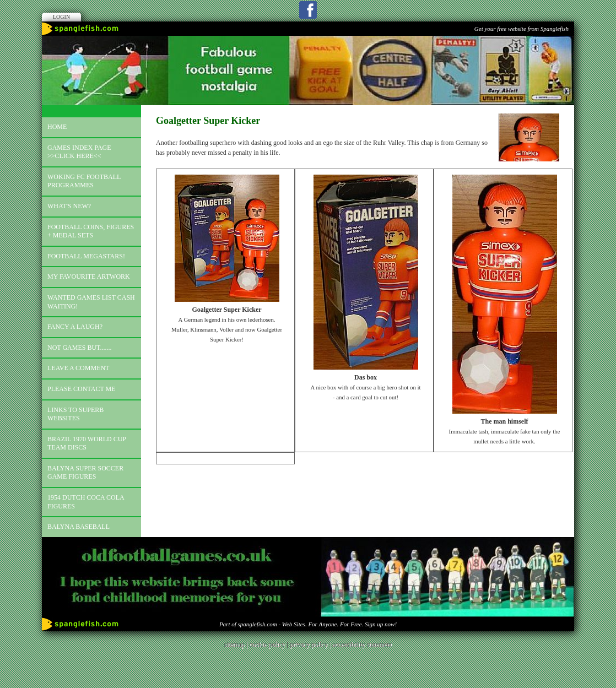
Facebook (308, 10)
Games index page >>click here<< (79, 152)
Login (61, 17)
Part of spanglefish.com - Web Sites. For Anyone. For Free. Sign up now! (308, 624)
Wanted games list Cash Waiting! (91, 302)
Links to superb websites (75, 414)
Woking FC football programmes (84, 181)
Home (57, 127)
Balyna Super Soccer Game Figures (85, 473)
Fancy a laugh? (75, 327)
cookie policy (267, 644)
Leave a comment (78, 368)
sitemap (234, 644)
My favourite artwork (89, 277)
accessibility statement (362, 644)
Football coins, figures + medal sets (91, 231)
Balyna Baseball (79, 527)
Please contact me (82, 389)
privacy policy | (311, 644)
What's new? (69, 206)
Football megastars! (86, 256)
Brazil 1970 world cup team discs (87, 443)
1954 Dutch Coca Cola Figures (86, 502)
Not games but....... (80, 348)
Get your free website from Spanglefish (522, 29)
